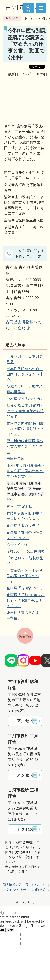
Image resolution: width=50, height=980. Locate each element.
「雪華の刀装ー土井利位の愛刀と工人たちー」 (25, 576)
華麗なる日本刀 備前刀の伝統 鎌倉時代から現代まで (25, 411)
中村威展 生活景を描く (25, 399)
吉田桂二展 (16, 459)
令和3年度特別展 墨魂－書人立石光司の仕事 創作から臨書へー (26, 471)
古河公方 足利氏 (20, 506)
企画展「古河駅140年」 (25, 588)
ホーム (29, 18)
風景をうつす (18, 545)
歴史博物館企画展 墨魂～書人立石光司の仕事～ (25, 446)
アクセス (25, 721)
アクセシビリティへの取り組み (26, 890)
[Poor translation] (10, 930)
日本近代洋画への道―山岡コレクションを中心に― (25, 374)
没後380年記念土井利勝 (25, 551)
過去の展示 (15, 345)
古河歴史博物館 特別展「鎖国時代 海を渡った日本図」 (25, 429)
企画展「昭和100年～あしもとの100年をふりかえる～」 (26, 600)
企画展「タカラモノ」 (25, 525)
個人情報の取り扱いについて (24, 885)
